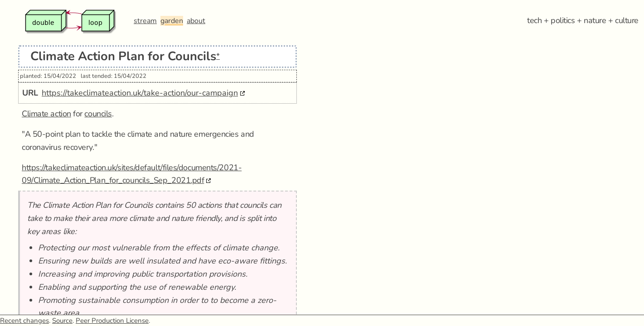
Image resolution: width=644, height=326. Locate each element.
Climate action (46, 114)
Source (62, 321)
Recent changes (24, 321)
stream (145, 21)
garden (172, 21)
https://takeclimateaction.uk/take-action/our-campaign (140, 93)
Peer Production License (112, 321)
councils (98, 114)
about (196, 21)
